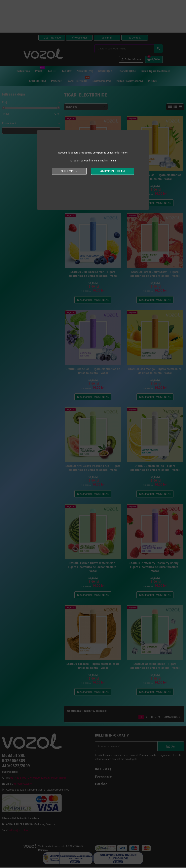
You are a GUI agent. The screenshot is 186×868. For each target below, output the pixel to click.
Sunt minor (69, 171)
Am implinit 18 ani (113, 171)
